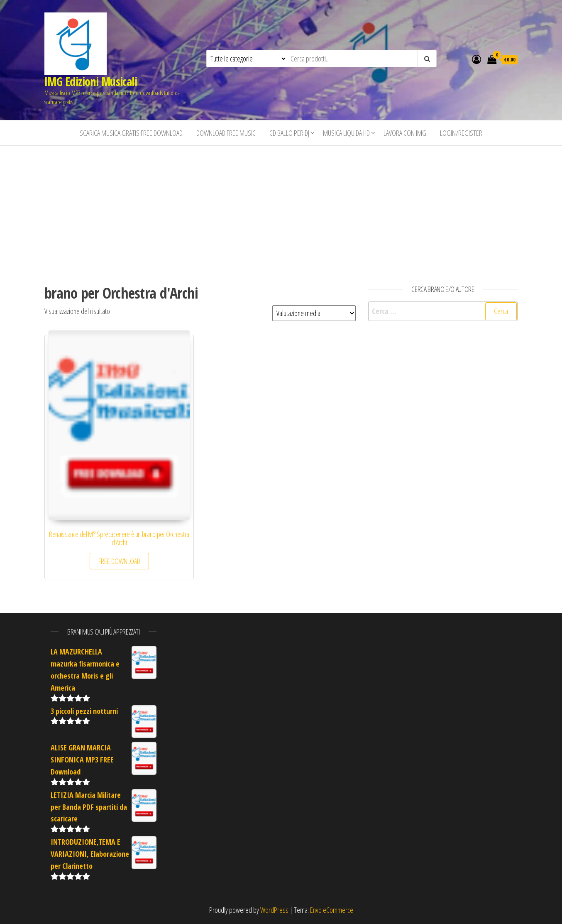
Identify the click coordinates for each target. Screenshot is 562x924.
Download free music (226, 133)
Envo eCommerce (332, 910)
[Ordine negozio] (314, 313)
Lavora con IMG (405, 133)
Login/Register (461, 133)
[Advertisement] (281, 208)
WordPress (274, 910)
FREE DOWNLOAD (119, 561)
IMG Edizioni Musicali (91, 81)
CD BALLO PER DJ (289, 133)
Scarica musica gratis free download (131, 133)
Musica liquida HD (346, 133)
